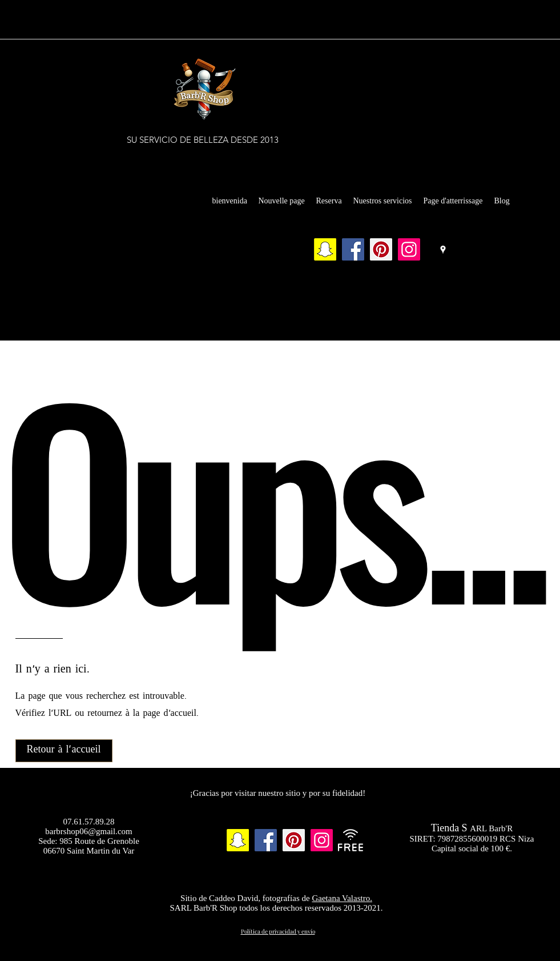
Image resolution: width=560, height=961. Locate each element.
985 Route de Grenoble (99, 841)
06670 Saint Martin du (82, 851)
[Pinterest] (381, 249)
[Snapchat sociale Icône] (325, 249)
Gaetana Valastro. (342, 898)
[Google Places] (443, 250)
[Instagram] (409, 249)
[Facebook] (353, 249)
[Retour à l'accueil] (64, 751)
